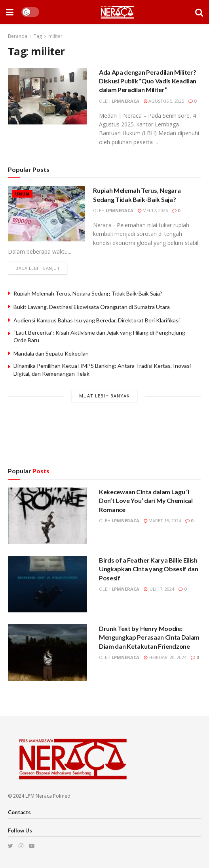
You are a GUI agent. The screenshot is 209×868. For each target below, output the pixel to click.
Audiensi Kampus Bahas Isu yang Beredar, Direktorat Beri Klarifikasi (97, 320)
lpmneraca (125, 101)
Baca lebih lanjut (38, 268)
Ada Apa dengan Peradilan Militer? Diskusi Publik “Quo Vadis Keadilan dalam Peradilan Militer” (148, 81)
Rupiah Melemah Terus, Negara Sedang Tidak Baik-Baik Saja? (88, 293)
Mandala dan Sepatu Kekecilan (51, 354)
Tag (38, 36)
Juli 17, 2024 (159, 589)
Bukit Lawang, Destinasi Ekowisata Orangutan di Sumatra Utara (92, 307)
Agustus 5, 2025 (164, 101)
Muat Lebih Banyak (104, 396)
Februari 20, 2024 (165, 658)
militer (55, 36)
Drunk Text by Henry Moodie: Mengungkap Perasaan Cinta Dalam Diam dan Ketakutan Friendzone (149, 638)
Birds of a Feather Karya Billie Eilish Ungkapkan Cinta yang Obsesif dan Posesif (149, 569)
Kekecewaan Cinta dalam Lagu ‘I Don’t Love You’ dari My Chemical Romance (146, 501)
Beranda (18, 36)
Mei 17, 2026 (153, 210)
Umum (22, 194)
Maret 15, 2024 (162, 521)
